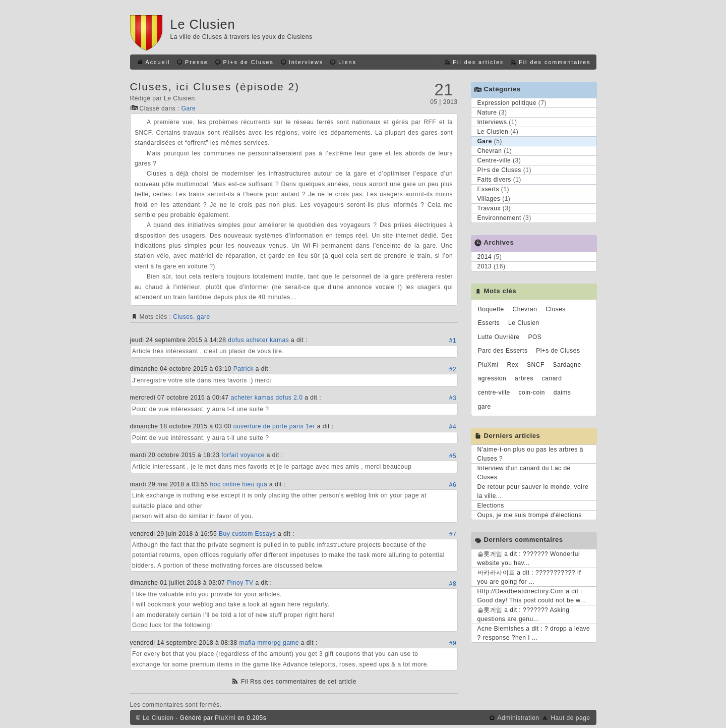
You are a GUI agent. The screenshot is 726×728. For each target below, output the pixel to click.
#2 (453, 369)
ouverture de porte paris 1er (274, 426)
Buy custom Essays (247, 534)
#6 (453, 485)
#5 (453, 456)
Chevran (490, 151)
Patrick (244, 369)
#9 (453, 643)
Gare (189, 108)
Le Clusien (203, 24)
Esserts (489, 189)
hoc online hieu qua (239, 484)
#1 (453, 341)
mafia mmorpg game (269, 643)
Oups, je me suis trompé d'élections (530, 515)
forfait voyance (243, 455)
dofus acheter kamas (258, 340)
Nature (487, 113)
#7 (453, 534)
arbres (524, 378)
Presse (197, 62)
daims (562, 393)
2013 (485, 266)
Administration (519, 718)
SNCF (536, 365)
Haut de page (570, 718)
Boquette (491, 309)
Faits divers (494, 180)
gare (204, 317)
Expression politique (507, 103)
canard (552, 378)
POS (535, 337)
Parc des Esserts (503, 351)
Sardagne (567, 365)
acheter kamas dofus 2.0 (266, 398)
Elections (491, 506)
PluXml (488, 365)
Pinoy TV (240, 583)
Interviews (306, 62)
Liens (347, 62)
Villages (489, 199)
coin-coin (532, 393)
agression (492, 378)
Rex (512, 365)
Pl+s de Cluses (249, 62)
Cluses (183, 317)
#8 (453, 584)
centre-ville (494, 393)
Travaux (489, 208)
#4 (453, 427)
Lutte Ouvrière (499, 337)
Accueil (158, 62)
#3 (453, 398)
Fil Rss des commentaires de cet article (299, 682)
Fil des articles (478, 62)
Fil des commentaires (555, 62)
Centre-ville (494, 160)
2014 (485, 257)
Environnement (499, 218)
